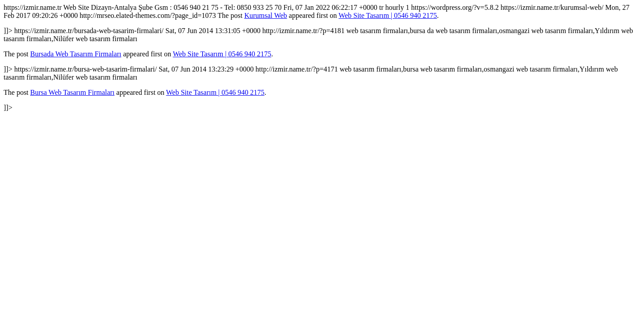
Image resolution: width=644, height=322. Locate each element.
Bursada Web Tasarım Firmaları (76, 54)
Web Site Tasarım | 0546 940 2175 (388, 15)
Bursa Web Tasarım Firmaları (73, 92)
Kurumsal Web (266, 15)
